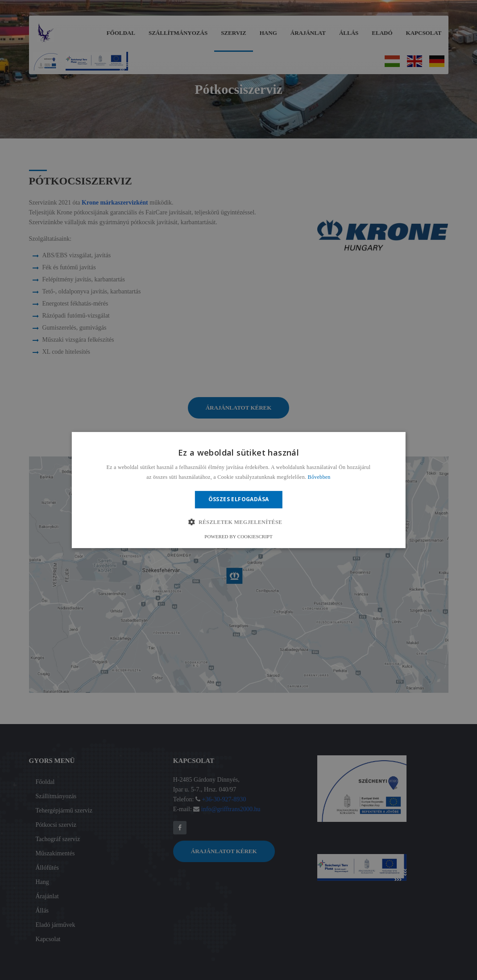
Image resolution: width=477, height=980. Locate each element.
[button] (238, 522)
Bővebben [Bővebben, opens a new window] (319, 477)
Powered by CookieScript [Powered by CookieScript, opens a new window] (238, 536)
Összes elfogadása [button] (239, 500)
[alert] (238, 490)
